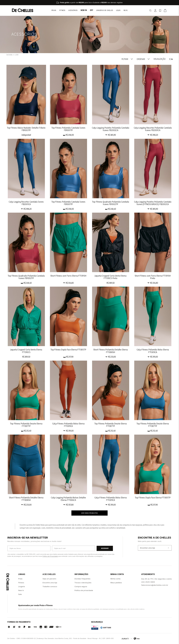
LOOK (17, 55)
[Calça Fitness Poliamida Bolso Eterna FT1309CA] (153, 322)
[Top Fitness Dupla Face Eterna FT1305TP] (68, 322)
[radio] (169, 59)
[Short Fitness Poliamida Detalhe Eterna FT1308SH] (111, 322)
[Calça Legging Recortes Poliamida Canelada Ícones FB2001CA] (153, 100)
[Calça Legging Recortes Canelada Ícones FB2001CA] (26, 174)
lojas (118, 10)
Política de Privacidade (50, 556)
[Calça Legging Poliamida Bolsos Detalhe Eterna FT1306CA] (68, 470)
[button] (127, 59)
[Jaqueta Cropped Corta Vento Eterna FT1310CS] (26, 322)
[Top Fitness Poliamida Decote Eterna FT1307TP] (26, 396)
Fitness (62, 10)
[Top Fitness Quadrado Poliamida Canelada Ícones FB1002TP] (111, 174)
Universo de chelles (105, 10)
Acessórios (73, 10)
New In (84, 10)
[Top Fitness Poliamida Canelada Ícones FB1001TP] (68, 100)
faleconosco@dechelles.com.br (155, 585)
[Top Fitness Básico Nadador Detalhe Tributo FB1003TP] (26, 100)
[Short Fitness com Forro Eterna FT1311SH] (68, 248)
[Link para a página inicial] (10, 55)
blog (126, 10)
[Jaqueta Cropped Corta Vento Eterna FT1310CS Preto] (111, 248)
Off (92, 10)
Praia (54, 10)
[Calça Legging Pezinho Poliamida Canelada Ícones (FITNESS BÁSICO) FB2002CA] (153, 174)
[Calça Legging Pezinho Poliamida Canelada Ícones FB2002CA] (111, 100)
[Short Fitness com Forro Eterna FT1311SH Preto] (153, 248)
